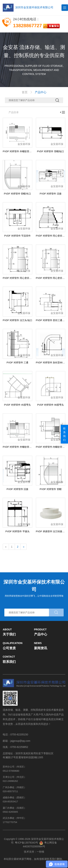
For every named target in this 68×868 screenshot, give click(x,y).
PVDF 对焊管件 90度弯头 (51, 405)
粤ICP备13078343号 (26, 843)
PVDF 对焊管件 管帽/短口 (51, 151)
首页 (25, 92)
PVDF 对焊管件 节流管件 (17, 236)
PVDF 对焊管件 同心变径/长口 (19, 278)
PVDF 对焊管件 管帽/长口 (17, 194)
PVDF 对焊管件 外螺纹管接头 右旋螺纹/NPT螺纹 (28, 447)
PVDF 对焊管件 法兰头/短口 (17, 320)
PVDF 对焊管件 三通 (17, 363)
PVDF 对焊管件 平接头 (17, 531)
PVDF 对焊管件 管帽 (51, 489)
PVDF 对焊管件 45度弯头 (17, 405)
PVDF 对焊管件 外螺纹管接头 (18, 151)
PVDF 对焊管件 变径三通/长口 (52, 320)
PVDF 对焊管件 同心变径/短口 (52, 236)
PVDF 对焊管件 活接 (51, 194)
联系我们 (64, 434)
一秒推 (40, 852)
